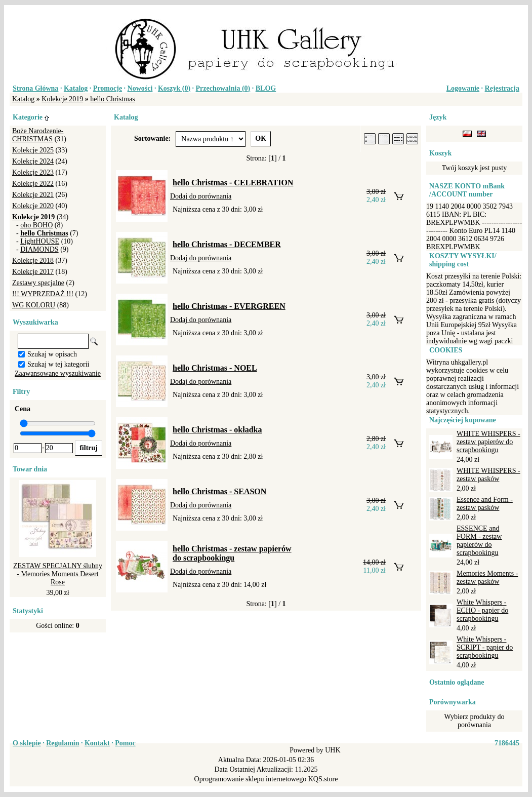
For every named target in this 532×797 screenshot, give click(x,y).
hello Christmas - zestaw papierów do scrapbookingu (232, 553)
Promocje (108, 88)
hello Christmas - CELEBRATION (233, 183)
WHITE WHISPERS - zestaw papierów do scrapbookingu (488, 442)
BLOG (266, 88)
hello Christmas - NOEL (215, 368)
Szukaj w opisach (52, 354)
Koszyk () (174, 88)
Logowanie (463, 88)
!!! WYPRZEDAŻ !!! (43, 294)
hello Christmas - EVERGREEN (229, 306)
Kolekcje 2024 (33, 161)
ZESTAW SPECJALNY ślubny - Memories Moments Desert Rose (58, 574)
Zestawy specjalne (38, 283)
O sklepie (27, 743)
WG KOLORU (34, 305)
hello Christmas (112, 99)
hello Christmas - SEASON (219, 491)
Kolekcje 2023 (33, 172)
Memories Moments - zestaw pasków (487, 577)
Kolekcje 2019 (62, 99)
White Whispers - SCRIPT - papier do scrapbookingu (485, 647)
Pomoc (125, 743)
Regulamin (63, 743)
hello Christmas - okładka (217, 430)
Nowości (140, 88)
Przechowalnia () (223, 88)
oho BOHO (36, 225)
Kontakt (97, 743)
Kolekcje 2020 (33, 206)
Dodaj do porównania (201, 196)
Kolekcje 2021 (33, 195)
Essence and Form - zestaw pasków (485, 504)
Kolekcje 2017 (33, 272)
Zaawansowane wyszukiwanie (58, 373)
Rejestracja (502, 88)
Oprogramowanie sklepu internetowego (251, 779)
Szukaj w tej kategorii (58, 364)
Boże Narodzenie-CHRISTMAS (38, 135)
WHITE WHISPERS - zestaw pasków (488, 475)
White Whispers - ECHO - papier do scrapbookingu (482, 610)
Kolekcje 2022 (33, 184)
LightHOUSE (40, 241)
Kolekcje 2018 (33, 261)
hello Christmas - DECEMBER (227, 244)
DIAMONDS (39, 249)
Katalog (76, 88)
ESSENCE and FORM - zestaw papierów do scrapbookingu (479, 541)
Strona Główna (35, 88)
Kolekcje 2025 (33, 150)
